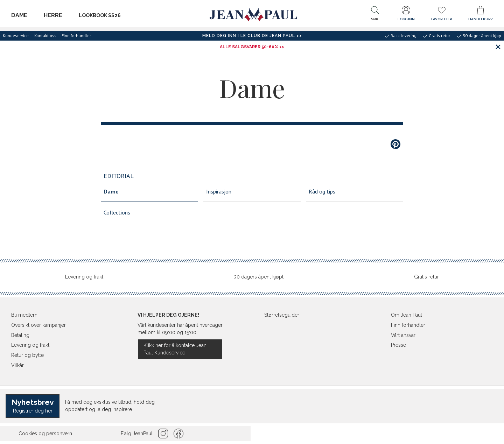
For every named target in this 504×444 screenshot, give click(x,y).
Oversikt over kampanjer (38, 325)
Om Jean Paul (407, 315)
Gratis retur (426, 277)
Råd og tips (322, 191)
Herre (53, 15)
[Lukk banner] (498, 47)
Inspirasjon (219, 191)
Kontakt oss (45, 36)
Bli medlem (24, 315)
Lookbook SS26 (100, 15)
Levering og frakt (84, 277)
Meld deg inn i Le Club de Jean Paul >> (252, 36)
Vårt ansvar (403, 335)
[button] (375, 15)
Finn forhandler (76, 36)
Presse (398, 345)
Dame (19, 15)
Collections (117, 212)
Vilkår (17, 365)
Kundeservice (16, 36)
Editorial (119, 176)
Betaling (20, 335)
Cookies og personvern (45, 434)
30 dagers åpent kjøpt (259, 277)
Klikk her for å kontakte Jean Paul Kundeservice (175, 349)
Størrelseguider (282, 315)
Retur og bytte (27, 355)
